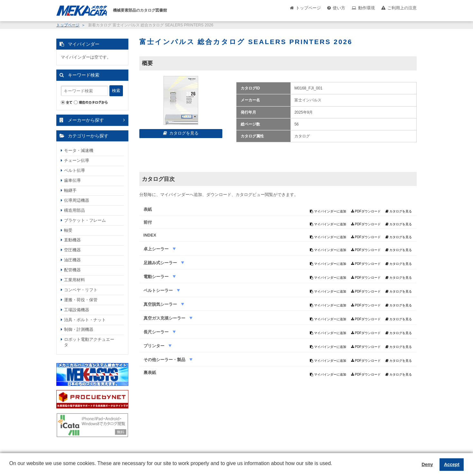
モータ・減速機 (79, 150)
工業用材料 (74, 280)
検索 (116, 91)
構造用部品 (74, 210)
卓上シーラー (157, 249)
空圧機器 (72, 250)
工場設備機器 (77, 310)
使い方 (339, 8)
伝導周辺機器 (77, 200)
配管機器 (72, 270)
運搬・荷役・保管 (81, 300)
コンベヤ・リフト (81, 290)
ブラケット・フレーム (85, 220)
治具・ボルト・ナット (85, 320)
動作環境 (366, 8)
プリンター (155, 346)
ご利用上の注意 (402, 8)
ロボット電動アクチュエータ (89, 342)
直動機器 (72, 240)
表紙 (148, 209)
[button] (10, 468)
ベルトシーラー (159, 290)
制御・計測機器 (79, 329)
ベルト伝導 (74, 170)
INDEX (150, 235)
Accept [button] (452, 464)
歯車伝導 (72, 180)
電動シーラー (157, 277)
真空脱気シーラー (161, 304)
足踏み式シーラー (161, 263)
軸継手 (70, 190)
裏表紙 (150, 373)
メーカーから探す (86, 120)
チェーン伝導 (77, 160)
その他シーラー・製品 (165, 360)
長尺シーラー (157, 332)
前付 (148, 222)
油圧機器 (72, 260)
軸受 (68, 230)
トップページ (308, 8)
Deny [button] (427, 464)
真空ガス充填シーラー (165, 318)
